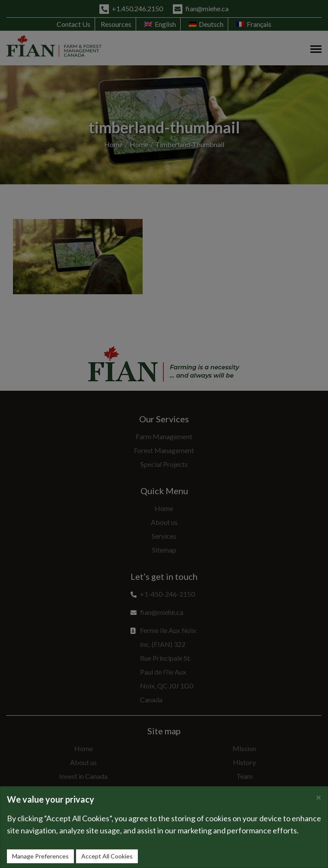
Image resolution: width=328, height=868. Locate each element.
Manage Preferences (40, 856)
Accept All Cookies (107, 856)
